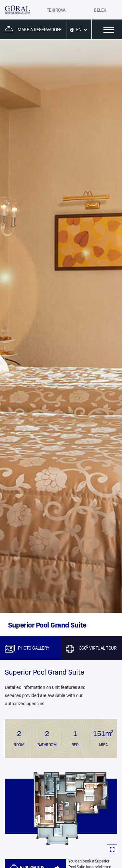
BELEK (100, 10)
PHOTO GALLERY (34, 648)
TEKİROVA (56, 10)
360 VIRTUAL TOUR (98, 648)
